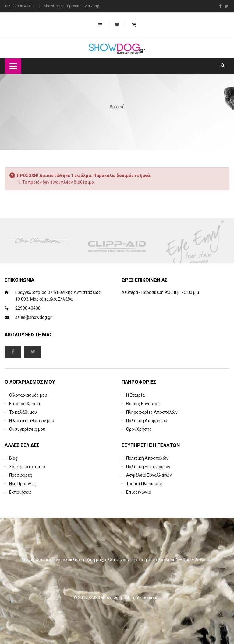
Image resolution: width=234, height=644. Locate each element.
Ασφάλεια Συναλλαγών (149, 475)
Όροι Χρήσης (139, 429)
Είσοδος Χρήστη (25, 404)
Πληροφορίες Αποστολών (152, 412)
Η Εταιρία (135, 395)
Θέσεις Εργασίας (143, 404)
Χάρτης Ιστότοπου (27, 467)
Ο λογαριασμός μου (28, 395)
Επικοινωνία (139, 492)
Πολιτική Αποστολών (147, 458)
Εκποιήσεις (21, 492)
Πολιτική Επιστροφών (148, 467)
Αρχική (117, 107)
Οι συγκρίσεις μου (27, 429)
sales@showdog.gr (34, 317)
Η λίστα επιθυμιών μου (32, 421)
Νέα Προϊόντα (22, 484)
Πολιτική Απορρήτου (147, 421)
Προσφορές (21, 475)
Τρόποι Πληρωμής (144, 484)
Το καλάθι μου (23, 412)
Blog (13, 458)
